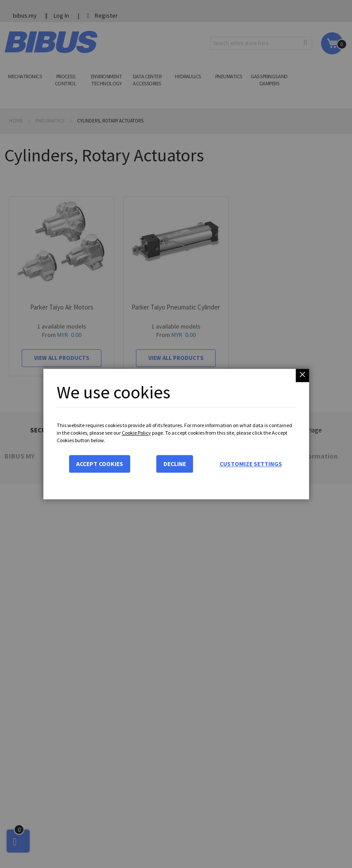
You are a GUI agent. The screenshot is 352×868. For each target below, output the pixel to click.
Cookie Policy (136, 433)
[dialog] (176, 434)
